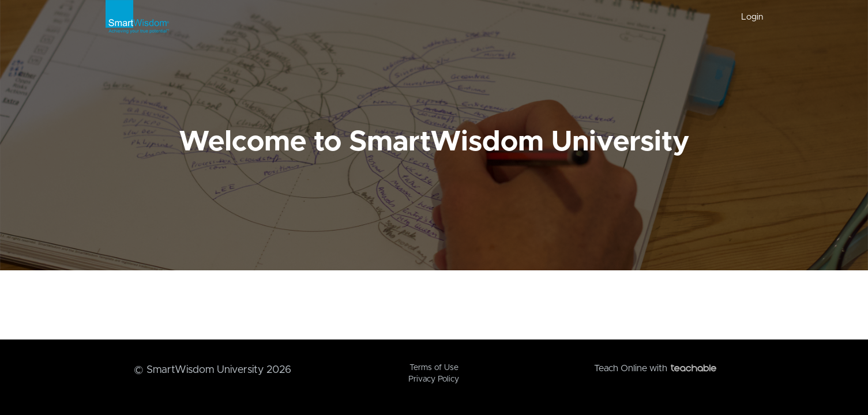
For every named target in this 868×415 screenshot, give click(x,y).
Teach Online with (655, 368)
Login (752, 17)
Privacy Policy (434, 379)
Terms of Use (434, 368)
